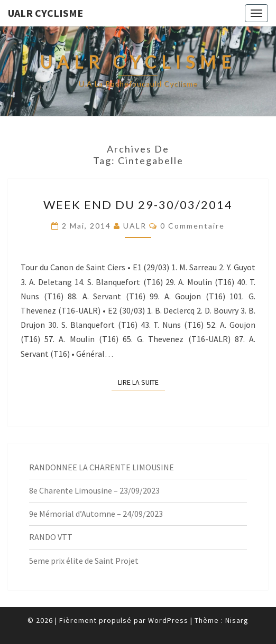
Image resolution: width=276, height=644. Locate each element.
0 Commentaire (192, 226)
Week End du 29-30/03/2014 (138, 205)
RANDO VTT (51, 537)
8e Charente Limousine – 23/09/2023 (94, 490)
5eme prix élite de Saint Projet (84, 561)
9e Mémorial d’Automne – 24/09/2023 (96, 514)
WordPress (168, 620)
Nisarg (237, 620)
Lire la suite (141, 382)
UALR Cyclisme (45, 13)
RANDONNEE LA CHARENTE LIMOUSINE (102, 467)
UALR (135, 226)
